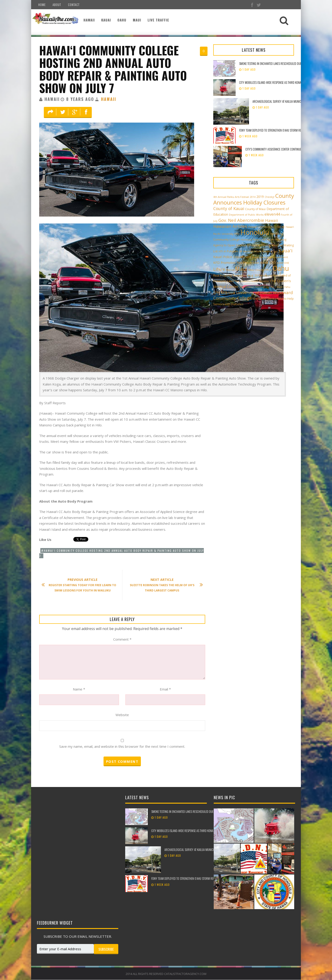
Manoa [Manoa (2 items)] (230, 270)
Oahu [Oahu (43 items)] (281, 268)
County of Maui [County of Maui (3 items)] (255, 209)
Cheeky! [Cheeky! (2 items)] (270, 197)
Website (122, 715)
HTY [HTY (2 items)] (221, 251)
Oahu (122, 20)
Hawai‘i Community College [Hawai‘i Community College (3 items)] (266, 227)
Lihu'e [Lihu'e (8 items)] (219, 269)
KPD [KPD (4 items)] (273, 263)
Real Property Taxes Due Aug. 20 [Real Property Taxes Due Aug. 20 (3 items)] (236, 276)
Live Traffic (158, 20)
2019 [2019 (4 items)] (260, 197)
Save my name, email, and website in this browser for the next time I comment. (122, 746)
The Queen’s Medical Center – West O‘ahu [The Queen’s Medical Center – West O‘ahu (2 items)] (265, 287)
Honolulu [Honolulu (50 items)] (255, 232)
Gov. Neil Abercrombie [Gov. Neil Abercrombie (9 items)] (241, 220)
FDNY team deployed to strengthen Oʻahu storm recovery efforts (280, 130)
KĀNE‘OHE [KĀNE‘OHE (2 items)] (283, 263)
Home (42, 5)
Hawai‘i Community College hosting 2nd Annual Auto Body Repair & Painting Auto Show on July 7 (113, 69)
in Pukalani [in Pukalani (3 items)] (231, 251)
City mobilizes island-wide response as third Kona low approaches (280, 82)
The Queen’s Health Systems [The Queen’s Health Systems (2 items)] (252, 281)
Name (79, 689)
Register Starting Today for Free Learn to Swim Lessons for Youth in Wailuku (81, 585)
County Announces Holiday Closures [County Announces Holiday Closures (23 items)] (254, 199)
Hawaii (89, 20)
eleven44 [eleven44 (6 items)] (272, 214)
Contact (74, 5)
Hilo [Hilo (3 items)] (237, 234)
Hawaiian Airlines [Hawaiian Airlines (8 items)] (230, 226)
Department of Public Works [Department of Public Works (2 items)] (246, 215)
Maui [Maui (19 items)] (241, 269)
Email (165, 689)
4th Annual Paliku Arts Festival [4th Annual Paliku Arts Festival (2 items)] (231, 197)
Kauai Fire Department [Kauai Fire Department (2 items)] (274, 257)
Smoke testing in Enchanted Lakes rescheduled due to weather (277, 63)
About (57, 5)
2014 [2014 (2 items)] (253, 197)
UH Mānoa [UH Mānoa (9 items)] (224, 292)
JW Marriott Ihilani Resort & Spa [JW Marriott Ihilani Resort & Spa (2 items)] (258, 251)
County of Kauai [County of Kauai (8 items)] (229, 208)
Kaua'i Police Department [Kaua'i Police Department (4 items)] (232, 257)
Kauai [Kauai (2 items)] (256, 257)
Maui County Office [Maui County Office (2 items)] (260, 270)
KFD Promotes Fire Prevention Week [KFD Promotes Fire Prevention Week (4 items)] (241, 263)
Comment (122, 639)
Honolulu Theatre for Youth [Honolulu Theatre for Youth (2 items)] (257, 240)
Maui (137, 20)
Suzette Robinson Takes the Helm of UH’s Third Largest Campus (164, 585)
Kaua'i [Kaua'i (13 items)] (286, 250)
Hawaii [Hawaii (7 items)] (272, 220)
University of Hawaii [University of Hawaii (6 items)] (254, 293)
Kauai (106, 20)
